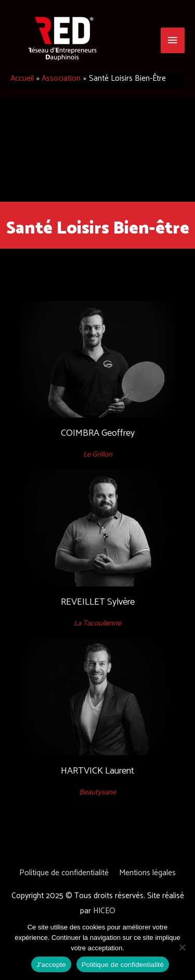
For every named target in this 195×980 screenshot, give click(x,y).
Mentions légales (147, 873)
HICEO (104, 911)
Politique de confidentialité (64, 873)
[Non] (182, 947)
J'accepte (51, 965)
